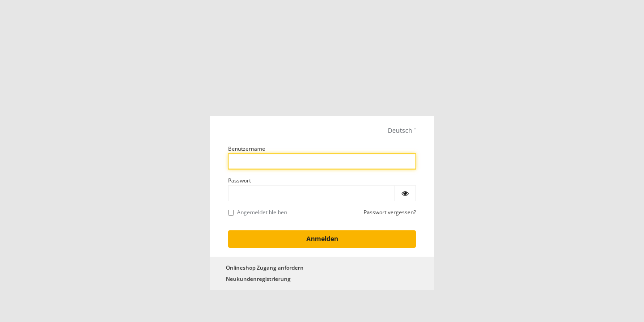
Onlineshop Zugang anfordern (265, 268)
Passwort (239, 180)
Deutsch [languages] (400, 130)
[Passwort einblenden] (405, 193)
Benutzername (247, 149)
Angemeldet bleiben (258, 212)
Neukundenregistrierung (258, 279)
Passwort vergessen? (390, 212)
